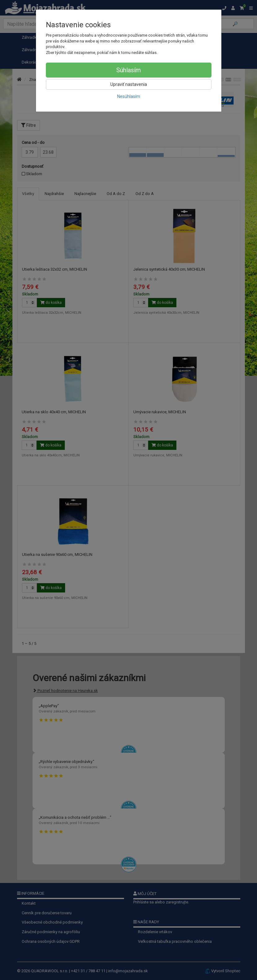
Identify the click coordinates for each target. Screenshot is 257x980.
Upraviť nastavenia (129, 84)
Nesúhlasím (129, 96)
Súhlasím (128, 70)
